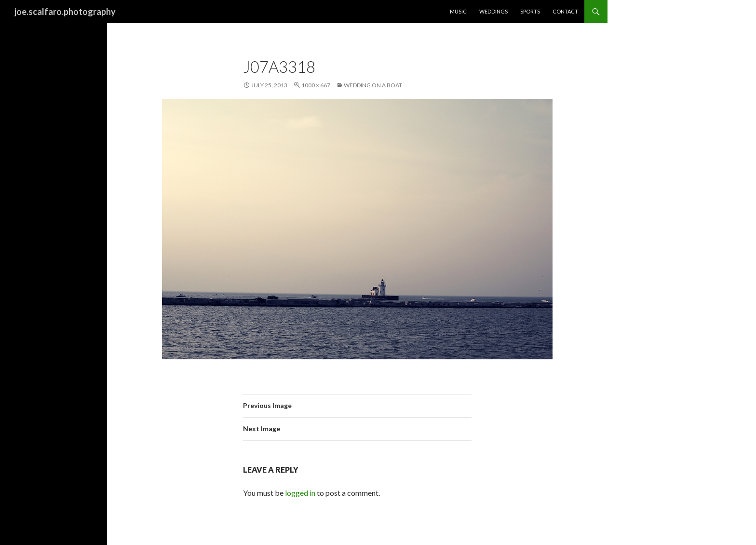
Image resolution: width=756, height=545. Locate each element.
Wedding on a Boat (373, 85)
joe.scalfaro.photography (65, 12)
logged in (300, 493)
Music (458, 11)
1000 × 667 (316, 85)
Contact (565, 11)
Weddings (493, 11)
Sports (530, 11)
